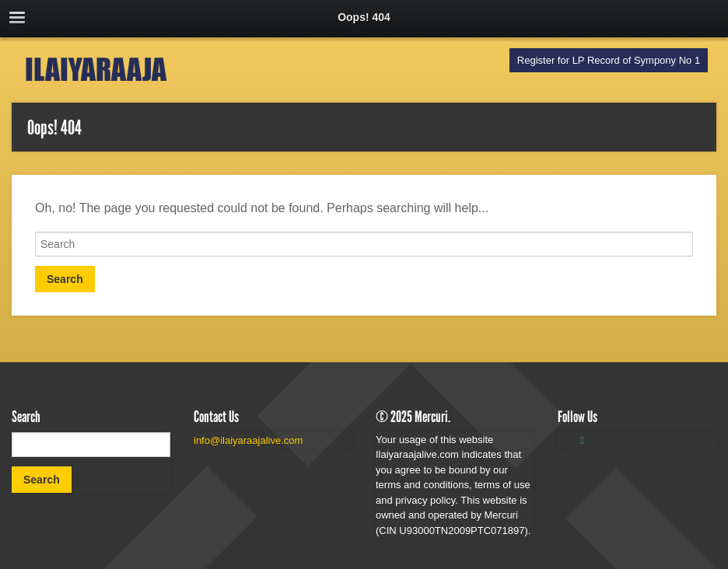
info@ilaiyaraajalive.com (248, 440)
